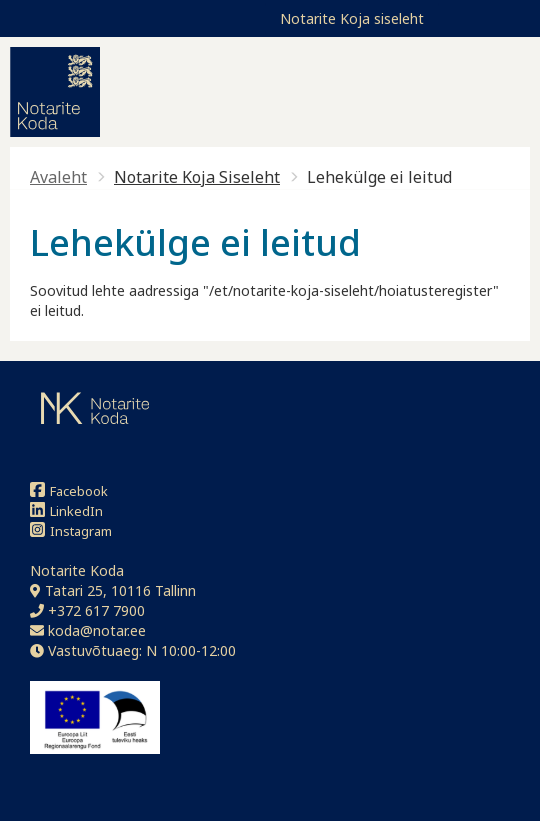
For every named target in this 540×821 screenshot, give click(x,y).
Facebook (69, 490)
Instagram (71, 530)
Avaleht (58, 177)
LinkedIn (66, 510)
